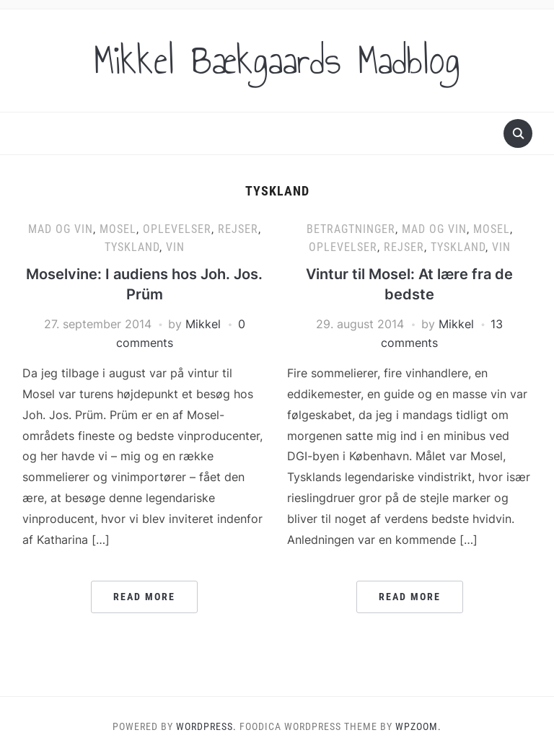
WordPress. (206, 726)
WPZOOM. (418, 726)
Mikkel (203, 324)
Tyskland (132, 247)
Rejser (238, 229)
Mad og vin (61, 229)
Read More (144, 597)
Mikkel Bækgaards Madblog (277, 61)
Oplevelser (177, 229)
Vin (175, 247)
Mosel (118, 229)
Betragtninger (351, 229)
